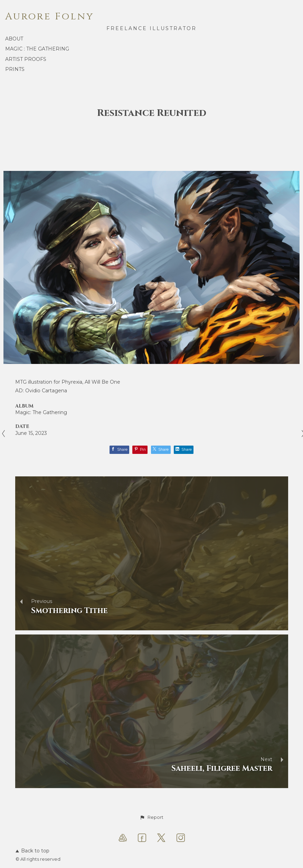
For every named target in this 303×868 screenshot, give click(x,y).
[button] (151, 817)
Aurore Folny (50, 16)
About (14, 39)
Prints (15, 69)
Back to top (32, 851)
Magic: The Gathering (41, 412)
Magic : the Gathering (37, 49)
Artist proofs (26, 59)
